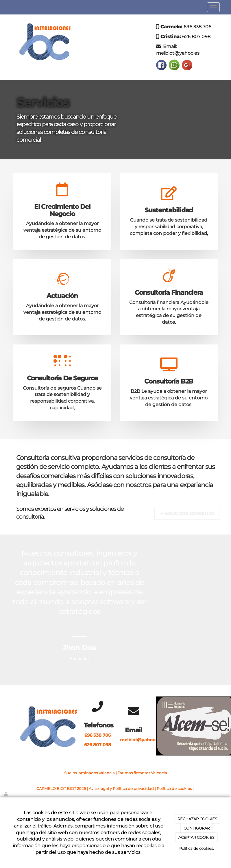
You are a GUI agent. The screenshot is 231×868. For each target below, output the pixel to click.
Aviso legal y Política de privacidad (121, 789)
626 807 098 (196, 37)
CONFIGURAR (197, 828)
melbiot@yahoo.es (178, 53)
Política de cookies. (197, 848)
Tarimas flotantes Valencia (142, 773)
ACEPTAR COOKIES (196, 837)
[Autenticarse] (6, 794)
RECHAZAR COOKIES (197, 819)
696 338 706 (197, 27)
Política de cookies (174, 789)
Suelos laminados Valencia (89, 773)
